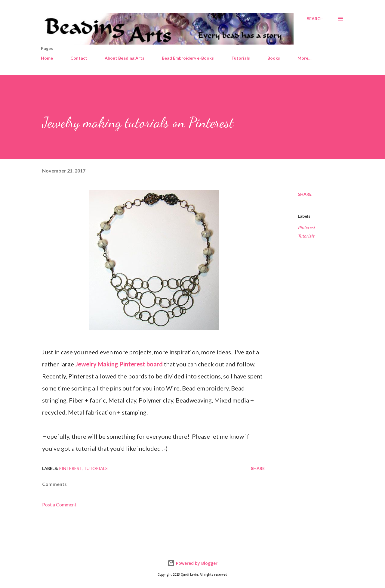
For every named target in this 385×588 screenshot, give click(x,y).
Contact (79, 58)
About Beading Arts (125, 58)
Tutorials (241, 58)
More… (305, 58)
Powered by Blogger (192, 563)
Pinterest (306, 227)
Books (274, 58)
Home (47, 58)
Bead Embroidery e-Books (188, 58)
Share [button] (305, 194)
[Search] (315, 19)
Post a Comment (59, 504)
